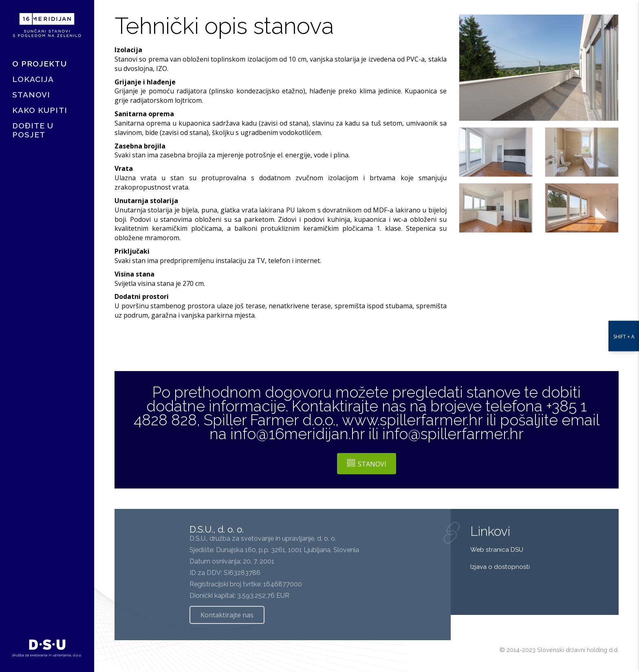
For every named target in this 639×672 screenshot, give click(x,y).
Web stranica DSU (498, 550)
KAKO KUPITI (40, 110)
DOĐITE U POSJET (33, 130)
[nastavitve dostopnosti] (624, 336)
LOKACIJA (33, 79)
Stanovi (367, 464)
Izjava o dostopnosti (500, 567)
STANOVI (31, 95)
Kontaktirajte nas (227, 615)
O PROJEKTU (40, 64)
